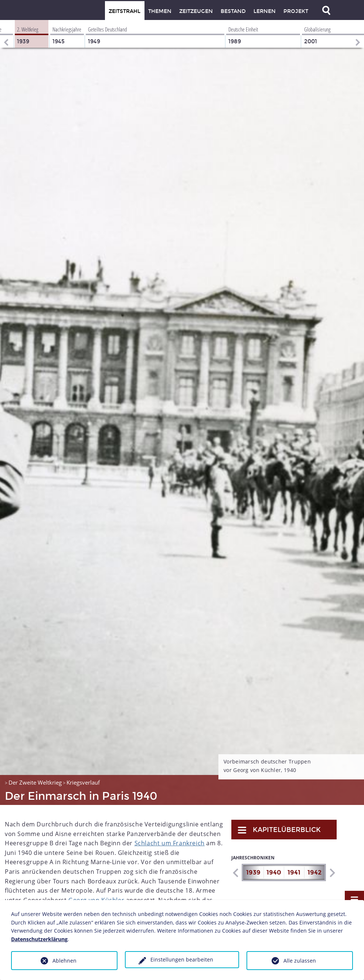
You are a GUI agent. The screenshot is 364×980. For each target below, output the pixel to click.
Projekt (296, 11)
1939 (253, 872)
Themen (160, 11)
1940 (274, 872)
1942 (314, 872)
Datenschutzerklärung (39, 939)
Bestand (233, 11)
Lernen (265, 11)
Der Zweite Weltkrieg (35, 782)
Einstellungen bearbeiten (182, 959)
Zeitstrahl (125, 11)
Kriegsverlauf (83, 782)
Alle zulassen (300, 961)
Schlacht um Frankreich (170, 843)
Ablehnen (64, 961)
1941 (294, 872)
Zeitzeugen (196, 11)
